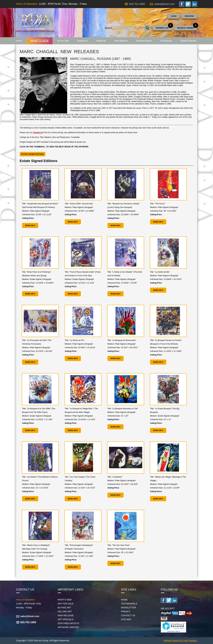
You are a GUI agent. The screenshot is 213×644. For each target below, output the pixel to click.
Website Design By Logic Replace (180, 641)
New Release (121, 41)
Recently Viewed (186, 28)
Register (189, 16)
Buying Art (82, 41)
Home (19, 41)
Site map (126, 619)
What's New (40, 41)
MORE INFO (30, 225)
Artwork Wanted (188, 41)
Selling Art (101, 41)
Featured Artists (144, 41)
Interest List (162, 28)
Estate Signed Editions (33, 154)
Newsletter (129, 608)
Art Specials (166, 41)
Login (174, 16)
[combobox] (124, 28)
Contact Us (38, 133)
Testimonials (129, 604)
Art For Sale (63, 41)
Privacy (126, 612)
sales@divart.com (164, 4)
